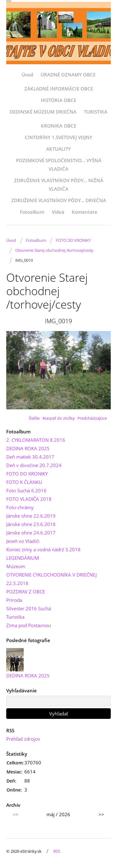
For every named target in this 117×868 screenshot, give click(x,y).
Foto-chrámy (20, 507)
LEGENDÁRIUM (23, 558)
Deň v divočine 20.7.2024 (34, 465)
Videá (58, 212)
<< (16, 814)
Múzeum (16, 566)
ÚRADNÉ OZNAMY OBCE (68, 75)
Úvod (27, 75)
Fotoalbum (32, 212)
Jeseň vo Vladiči (23, 541)
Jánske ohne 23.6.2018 (31, 524)
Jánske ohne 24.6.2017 (31, 533)
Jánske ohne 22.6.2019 (31, 516)
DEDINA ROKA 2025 (28, 448)
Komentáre (85, 212)
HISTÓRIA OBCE (58, 100)
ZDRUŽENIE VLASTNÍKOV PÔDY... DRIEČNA (59, 200)
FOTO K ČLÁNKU (24, 482)
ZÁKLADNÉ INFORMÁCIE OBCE (59, 89)
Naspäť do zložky (59, 418)
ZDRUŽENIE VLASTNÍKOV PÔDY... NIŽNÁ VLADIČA (59, 185)
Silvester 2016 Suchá (29, 608)
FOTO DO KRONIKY (73, 240)
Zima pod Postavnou (29, 625)
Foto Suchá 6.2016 (26, 490)
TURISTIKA (96, 112)
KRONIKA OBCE (58, 126)
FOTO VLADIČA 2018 (29, 499)
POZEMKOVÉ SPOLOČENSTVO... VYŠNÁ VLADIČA (59, 165)
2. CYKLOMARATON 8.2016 (36, 440)
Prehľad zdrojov (23, 739)
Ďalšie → (37, 418)
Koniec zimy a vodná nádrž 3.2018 (43, 549)
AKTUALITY (58, 149)
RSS (57, 851)
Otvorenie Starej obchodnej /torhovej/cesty (54, 250)
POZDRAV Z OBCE (26, 592)
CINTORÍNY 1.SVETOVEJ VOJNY (58, 137)
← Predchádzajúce (90, 418)
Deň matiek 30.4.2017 (30, 457)
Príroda (14, 600)
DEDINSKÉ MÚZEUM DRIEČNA (43, 112)
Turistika (15, 617)
